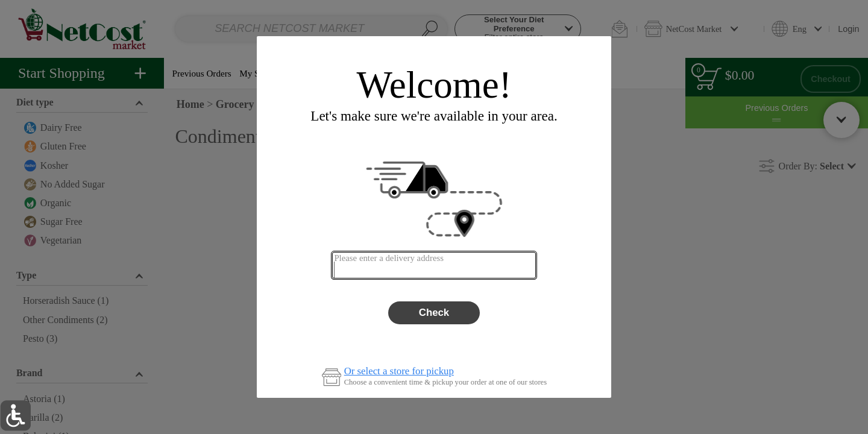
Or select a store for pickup (399, 372)
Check (434, 313)
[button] (15, 416)
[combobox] (434, 265)
